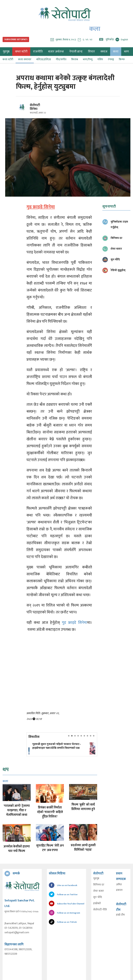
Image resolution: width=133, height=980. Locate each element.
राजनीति (38, 52)
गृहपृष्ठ (96, 879)
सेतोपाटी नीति (100, 910)
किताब (75, 59)
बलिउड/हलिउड (44, 59)
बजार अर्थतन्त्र (56, 52)
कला (116, 52)
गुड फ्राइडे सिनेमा (74, 623)
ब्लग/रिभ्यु (88, 59)
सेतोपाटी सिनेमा (35, 107)
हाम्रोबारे (97, 903)
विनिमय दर (99, 885)
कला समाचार (25, 59)
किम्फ (122, 59)
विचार (91, 52)
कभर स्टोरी (21, 52)
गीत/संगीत (61, 59)
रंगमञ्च (111, 59)
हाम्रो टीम (120, 915)
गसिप (100, 59)
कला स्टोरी (8, 59)
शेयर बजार (98, 891)
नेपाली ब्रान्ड (76, 52)
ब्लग (126, 52)
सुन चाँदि (97, 897)
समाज (104, 52)
